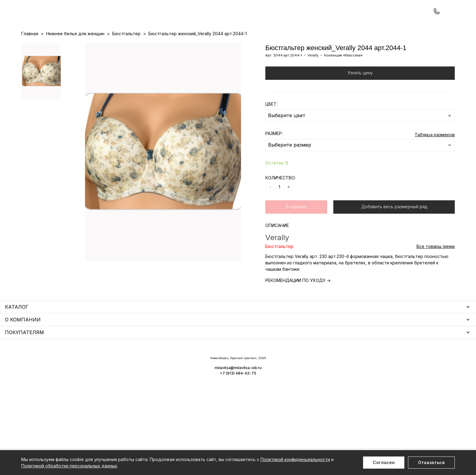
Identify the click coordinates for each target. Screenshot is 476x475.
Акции (234, 46)
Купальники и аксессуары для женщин (62, 381)
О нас (270, 46)
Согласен (384, 462)
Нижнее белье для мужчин (50, 398)
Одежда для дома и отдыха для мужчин (65, 407)
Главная (30, 59)
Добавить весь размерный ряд (394, 232)
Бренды (252, 46)
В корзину (296, 232)
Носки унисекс (158, 390)
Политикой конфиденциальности (295, 459)
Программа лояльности (304, 46)
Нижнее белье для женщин (50, 363)
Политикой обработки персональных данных (69, 466)
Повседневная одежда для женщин (60, 425)
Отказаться (431, 462)
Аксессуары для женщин (169, 372)
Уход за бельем (160, 363)
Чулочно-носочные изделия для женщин (65, 416)
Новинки (215, 46)
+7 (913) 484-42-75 (54, 20)
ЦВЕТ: (271, 130)
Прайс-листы (189, 46)
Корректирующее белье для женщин (183, 398)
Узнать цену (360, 98)
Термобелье (35, 390)
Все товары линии (436, 272)
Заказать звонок (102, 20)
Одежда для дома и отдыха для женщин (65, 372)
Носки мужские (159, 381)
